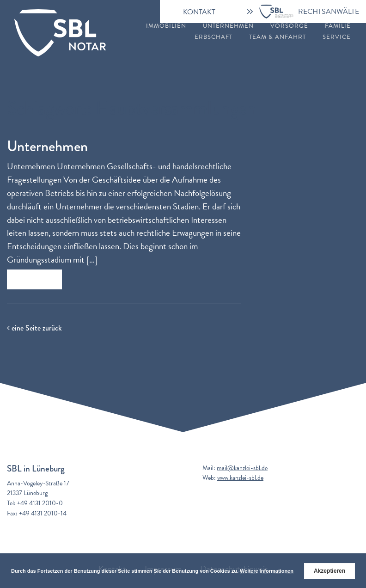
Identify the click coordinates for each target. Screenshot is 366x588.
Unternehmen (228, 26)
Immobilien (166, 26)
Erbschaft (213, 37)
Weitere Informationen (267, 571)
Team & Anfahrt (278, 37)
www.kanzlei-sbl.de (240, 478)
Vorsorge (289, 26)
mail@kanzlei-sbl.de (242, 468)
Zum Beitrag (34, 279)
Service (337, 37)
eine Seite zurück (34, 328)
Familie (338, 26)
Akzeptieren (329, 571)
